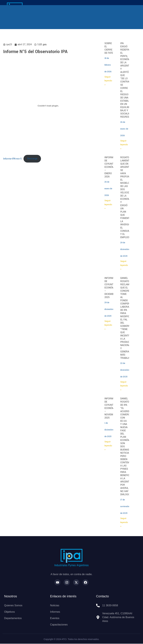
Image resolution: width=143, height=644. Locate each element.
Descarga (32, 159)
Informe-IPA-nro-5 (12, 159)
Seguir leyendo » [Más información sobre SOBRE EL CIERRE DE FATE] (108, 81)
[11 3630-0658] (98, 606)
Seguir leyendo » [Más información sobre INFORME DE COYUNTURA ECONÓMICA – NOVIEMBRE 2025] (108, 446)
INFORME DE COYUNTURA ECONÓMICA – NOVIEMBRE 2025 (111, 408)
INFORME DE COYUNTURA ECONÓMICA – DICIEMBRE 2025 (111, 288)
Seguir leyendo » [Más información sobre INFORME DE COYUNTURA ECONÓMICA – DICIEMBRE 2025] (108, 325)
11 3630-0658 (110, 606)
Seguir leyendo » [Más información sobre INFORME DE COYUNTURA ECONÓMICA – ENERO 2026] (108, 204)
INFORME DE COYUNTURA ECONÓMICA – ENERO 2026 (111, 167)
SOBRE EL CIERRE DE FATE (109, 48)
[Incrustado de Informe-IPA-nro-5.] (48, 106)
